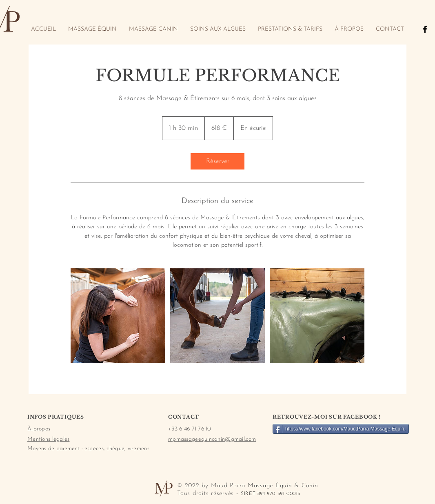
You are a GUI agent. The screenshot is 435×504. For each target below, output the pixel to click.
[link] (217, 161)
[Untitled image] (118, 316)
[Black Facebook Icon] (425, 29)
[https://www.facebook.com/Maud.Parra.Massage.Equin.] (341, 429)
